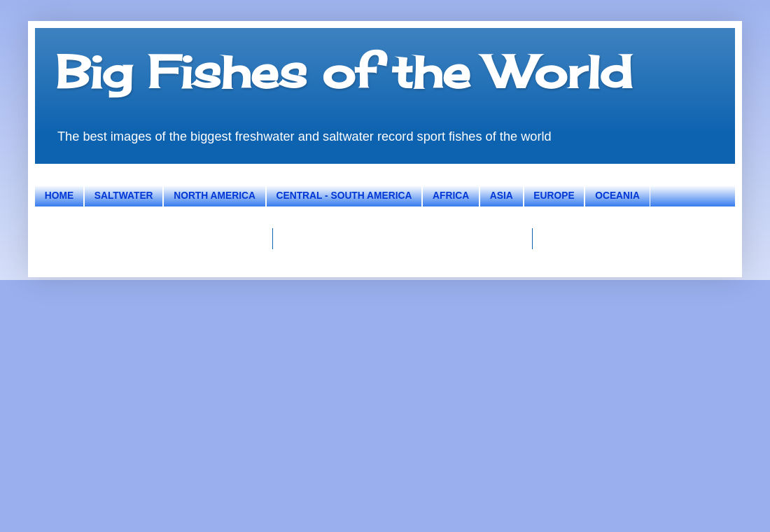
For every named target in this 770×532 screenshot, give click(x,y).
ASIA (502, 196)
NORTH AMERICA (215, 196)
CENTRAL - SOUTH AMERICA (344, 196)
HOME (59, 196)
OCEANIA (617, 196)
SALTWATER (124, 196)
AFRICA (451, 196)
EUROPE (554, 196)
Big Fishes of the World (344, 71)
